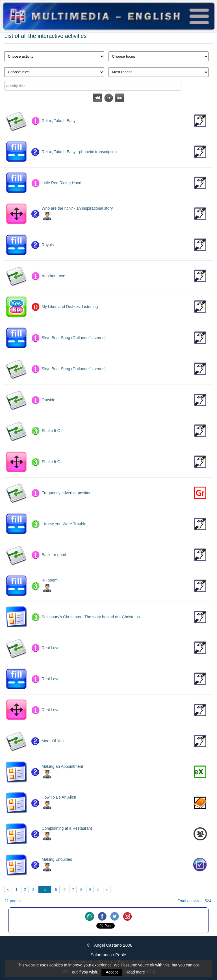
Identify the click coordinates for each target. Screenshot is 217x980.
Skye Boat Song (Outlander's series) (74, 338)
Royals (48, 245)
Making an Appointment (62, 766)
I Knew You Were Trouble (64, 524)
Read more (135, 972)
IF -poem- (50, 580)
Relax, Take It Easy (58, 121)
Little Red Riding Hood (61, 183)
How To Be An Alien (59, 797)
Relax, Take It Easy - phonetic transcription (79, 152)
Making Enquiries (57, 859)
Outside (48, 400)
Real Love (50, 648)
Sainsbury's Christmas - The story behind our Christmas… (93, 617)
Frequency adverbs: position (66, 493)
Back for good (54, 555)
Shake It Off (52, 431)
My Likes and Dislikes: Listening (70, 307)
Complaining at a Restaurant (67, 828)
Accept (112, 972)
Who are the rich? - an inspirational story (77, 208)
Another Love (53, 276)
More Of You (53, 741)
